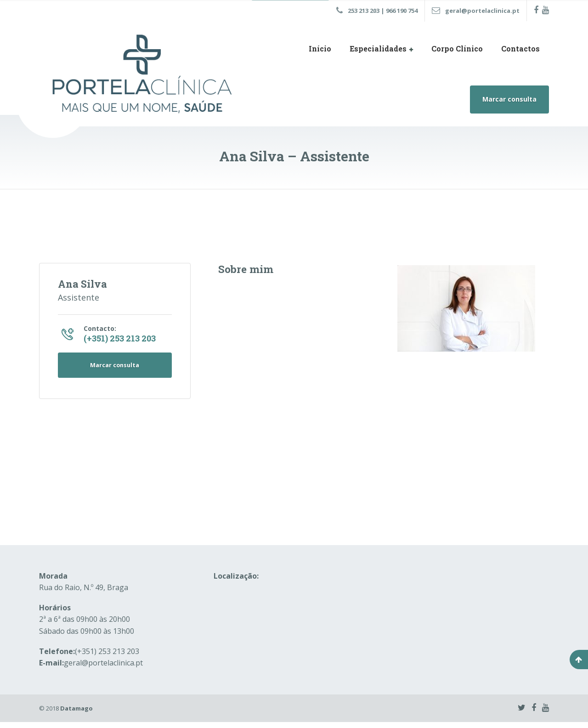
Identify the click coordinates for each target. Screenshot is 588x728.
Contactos (520, 48)
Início (320, 48)
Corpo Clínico (457, 48)
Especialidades (378, 48)
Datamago (76, 714)
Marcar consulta (509, 99)
